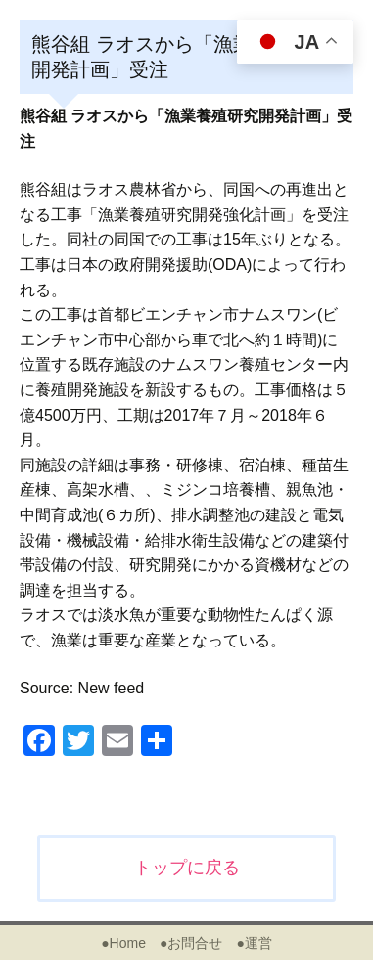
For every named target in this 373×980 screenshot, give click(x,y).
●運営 (254, 943)
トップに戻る (187, 868)
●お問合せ (191, 943)
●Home (123, 943)
